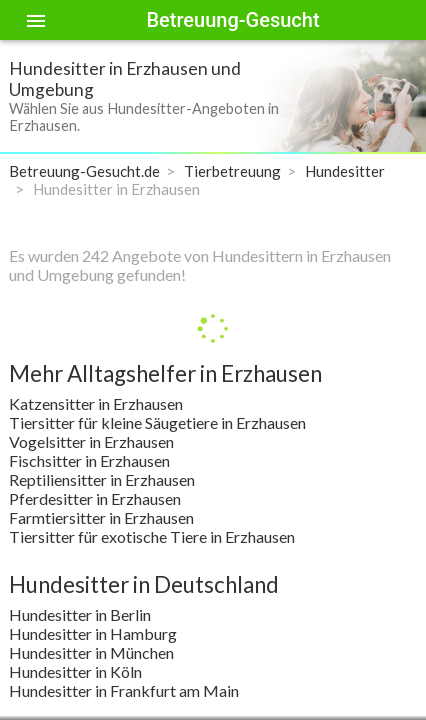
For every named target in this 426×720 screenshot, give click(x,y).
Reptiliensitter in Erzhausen (102, 479)
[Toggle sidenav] (36, 20)
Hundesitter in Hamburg (93, 633)
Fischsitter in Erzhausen (89, 460)
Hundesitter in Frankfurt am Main (124, 690)
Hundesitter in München (91, 652)
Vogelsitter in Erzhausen (91, 441)
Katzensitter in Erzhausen (96, 403)
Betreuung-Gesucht (232, 20)
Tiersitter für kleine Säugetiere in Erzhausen (157, 422)
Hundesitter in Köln (75, 671)
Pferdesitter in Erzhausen (95, 498)
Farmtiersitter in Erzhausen (101, 517)
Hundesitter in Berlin (80, 614)
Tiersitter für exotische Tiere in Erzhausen (152, 536)
